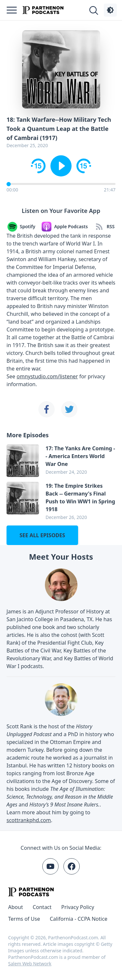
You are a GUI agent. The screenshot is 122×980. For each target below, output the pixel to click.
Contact (42, 907)
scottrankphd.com (29, 820)
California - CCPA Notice (79, 919)
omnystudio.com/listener (47, 376)
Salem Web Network (30, 964)
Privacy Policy (78, 907)
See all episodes (42, 535)
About (15, 907)
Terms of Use (24, 919)
